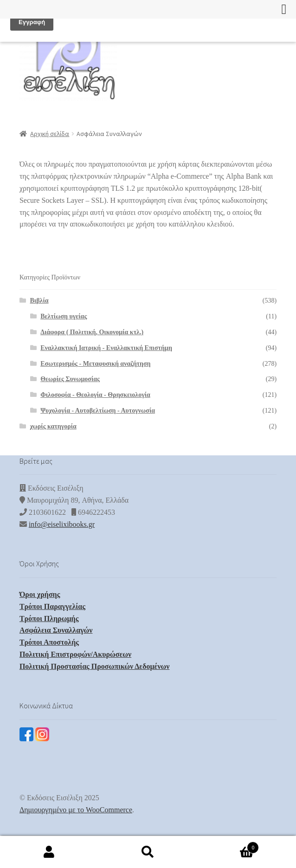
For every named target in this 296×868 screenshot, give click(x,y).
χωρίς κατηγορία (53, 426)
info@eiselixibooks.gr (62, 524)
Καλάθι (228, 845)
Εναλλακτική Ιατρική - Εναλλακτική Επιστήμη (106, 348)
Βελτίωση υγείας (64, 316)
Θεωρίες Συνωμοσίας (70, 379)
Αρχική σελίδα (50, 134)
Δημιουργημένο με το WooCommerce (76, 810)
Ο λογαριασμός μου (49, 852)
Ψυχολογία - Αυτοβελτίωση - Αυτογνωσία (98, 411)
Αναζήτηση (148, 852)
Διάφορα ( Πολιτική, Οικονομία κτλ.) (92, 332)
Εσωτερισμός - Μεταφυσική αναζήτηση (95, 364)
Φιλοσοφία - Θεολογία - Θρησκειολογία (95, 395)
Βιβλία (39, 301)
